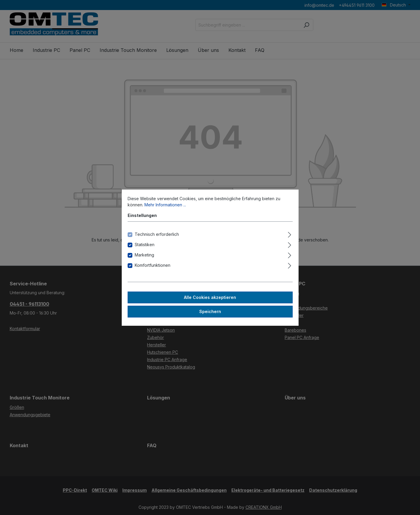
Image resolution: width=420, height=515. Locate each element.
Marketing (144, 255)
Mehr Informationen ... (165, 205)
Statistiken (145, 245)
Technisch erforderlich (157, 234)
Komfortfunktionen (153, 265)
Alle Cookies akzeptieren (210, 297)
